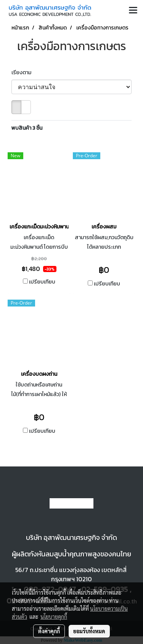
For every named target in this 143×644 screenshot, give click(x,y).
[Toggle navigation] (133, 11)
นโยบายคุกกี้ (54, 616)
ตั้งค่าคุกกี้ (49, 631)
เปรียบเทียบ (42, 282)
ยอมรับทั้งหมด (89, 631)
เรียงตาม (23, 73)
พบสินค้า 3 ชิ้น (27, 128)
